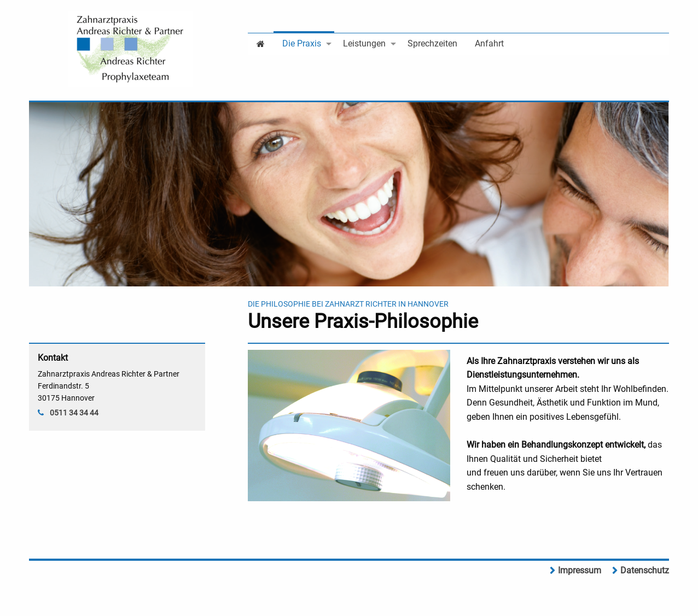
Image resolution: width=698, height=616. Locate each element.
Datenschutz (645, 570)
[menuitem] (261, 43)
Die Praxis (302, 43)
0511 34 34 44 (74, 413)
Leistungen (364, 43)
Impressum (580, 570)
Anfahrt (489, 43)
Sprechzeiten (432, 43)
